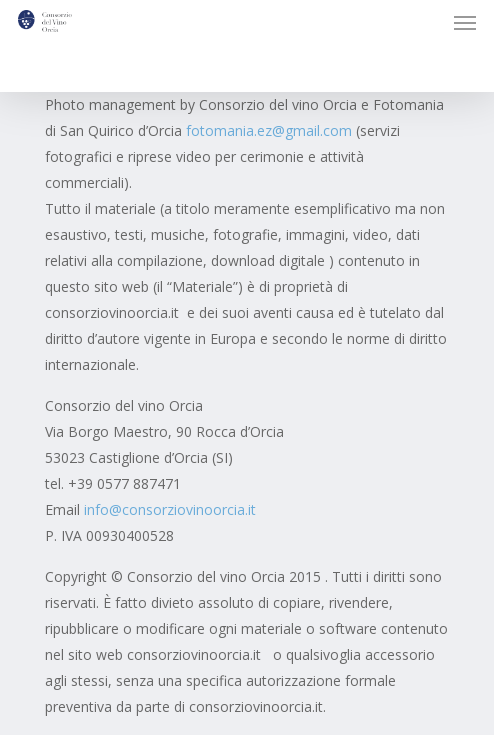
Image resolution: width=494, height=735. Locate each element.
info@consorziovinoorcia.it (170, 509)
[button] (465, 22)
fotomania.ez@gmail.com (269, 130)
